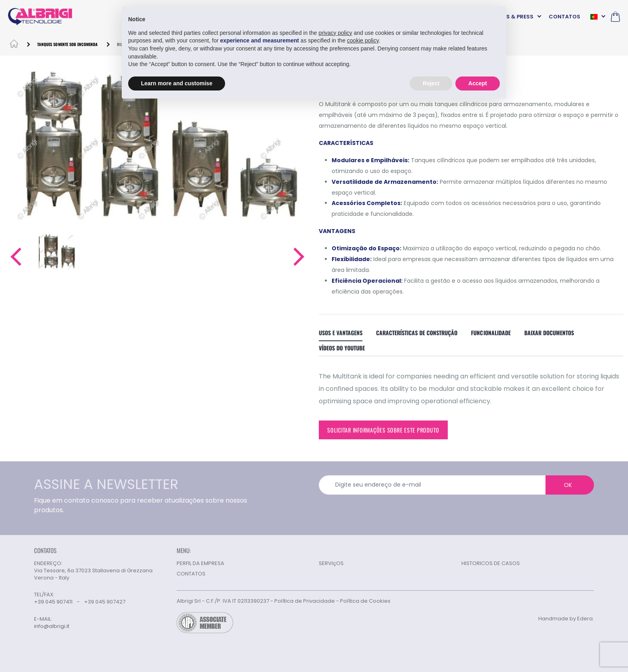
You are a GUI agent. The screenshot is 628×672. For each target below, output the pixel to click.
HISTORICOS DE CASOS (491, 563)
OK (568, 485)
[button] (15, 257)
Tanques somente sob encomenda (67, 44)
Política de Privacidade (305, 601)
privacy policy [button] (335, 33)
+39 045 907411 (53, 602)
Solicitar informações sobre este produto (383, 430)
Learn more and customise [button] (177, 83)
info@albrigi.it (52, 626)
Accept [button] (478, 83)
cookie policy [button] (363, 40)
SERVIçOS (331, 563)
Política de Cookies (365, 601)
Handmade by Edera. (566, 619)
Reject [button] (431, 83)
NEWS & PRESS (514, 17)
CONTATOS (565, 17)
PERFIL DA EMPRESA (200, 563)
